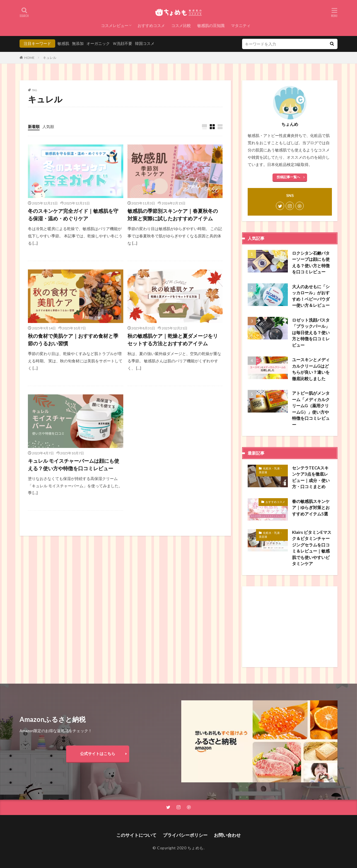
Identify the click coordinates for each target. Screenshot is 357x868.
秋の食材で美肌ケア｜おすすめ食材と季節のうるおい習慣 (73, 340)
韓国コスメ (145, 43)
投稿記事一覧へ (288, 177)
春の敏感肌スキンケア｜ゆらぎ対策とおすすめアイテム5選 (311, 507)
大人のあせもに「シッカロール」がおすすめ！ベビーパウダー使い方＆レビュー (311, 296)
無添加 (78, 43)
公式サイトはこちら (98, 754)
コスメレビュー (115, 26)
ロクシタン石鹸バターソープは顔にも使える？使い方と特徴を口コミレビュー (311, 262)
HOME (29, 58)
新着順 (34, 126)
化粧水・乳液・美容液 (271, 470)
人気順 (48, 126)
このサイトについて (136, 835)
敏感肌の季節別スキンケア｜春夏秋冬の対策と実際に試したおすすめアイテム (173, 215)
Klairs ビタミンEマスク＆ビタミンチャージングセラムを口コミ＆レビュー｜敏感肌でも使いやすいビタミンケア (312, 548)
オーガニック (98, 43)
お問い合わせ (227, 835)
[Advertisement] (290, 627)
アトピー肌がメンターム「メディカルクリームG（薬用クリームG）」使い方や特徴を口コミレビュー (311, 409)
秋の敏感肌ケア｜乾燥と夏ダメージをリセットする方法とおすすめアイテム (173, 340)
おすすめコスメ (151, 26)
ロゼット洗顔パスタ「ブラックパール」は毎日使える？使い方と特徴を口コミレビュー (311, 332)
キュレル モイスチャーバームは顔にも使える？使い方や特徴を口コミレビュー (73, 465)
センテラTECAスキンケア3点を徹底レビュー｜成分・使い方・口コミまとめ (311, 477)
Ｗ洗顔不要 (122, 43)
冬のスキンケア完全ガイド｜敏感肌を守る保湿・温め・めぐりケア (73, 215)
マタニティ (241, 26)
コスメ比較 (181, 26)
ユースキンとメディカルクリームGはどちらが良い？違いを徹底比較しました (311, 369)
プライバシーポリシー (185, 835)
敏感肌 (63, 43)
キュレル (50, 58)
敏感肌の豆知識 (211, 26)
